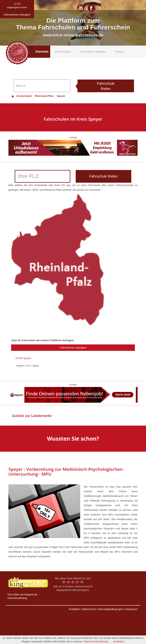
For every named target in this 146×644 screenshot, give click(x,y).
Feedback (74, 609)
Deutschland (21, 96)
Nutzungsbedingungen (110, 609)
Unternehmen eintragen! (73, 348)
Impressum (131, 609)
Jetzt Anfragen (63, 52)
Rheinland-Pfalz (44, 96)
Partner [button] (120, 52)
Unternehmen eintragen (93, 52)
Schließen (119, 641)
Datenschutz (89, 609)
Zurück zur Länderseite (32, 416)
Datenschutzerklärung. (96, 641)
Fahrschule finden (106, 86)
